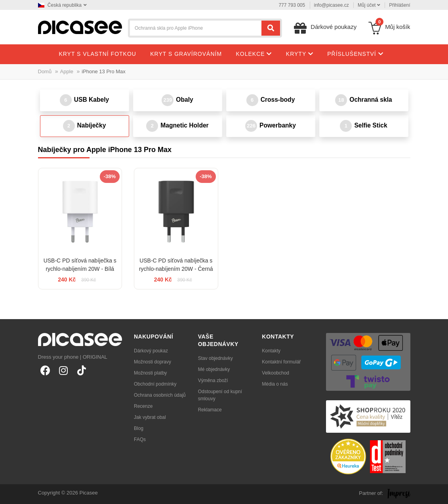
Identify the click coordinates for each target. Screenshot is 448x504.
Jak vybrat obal (150, 417)
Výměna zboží (213, 380)
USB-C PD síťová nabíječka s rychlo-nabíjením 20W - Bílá (80, 265)
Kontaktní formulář (281, 362)
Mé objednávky (214, 369)
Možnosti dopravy (153, 362)
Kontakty (271, 351)
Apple (67, 71)
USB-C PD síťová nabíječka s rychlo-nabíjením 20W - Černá (176, 265)
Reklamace (210, 410)
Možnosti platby (150, 373)
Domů (45, 71)
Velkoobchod (275, 373)
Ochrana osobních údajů (160, 395)
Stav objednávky (215, 358)
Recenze (143, 406)
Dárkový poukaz (151, 351)
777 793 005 (292, 5)
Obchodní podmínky (155, 384)
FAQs (140, 439)
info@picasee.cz (332, 5)
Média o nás (275, 384)
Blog (139, 428)
